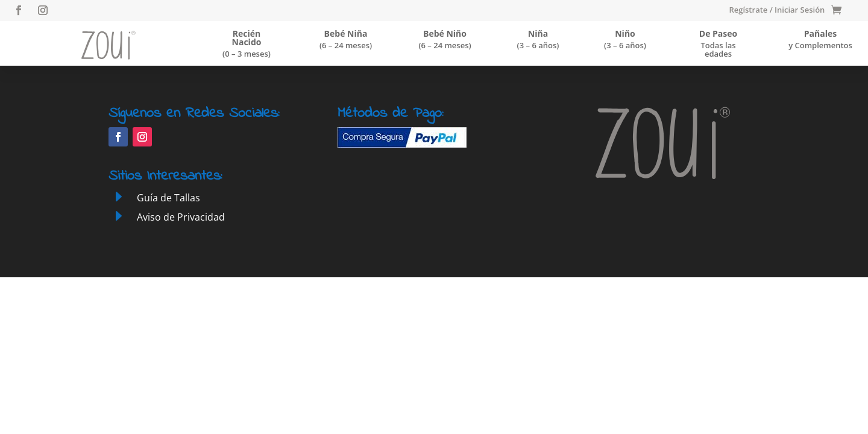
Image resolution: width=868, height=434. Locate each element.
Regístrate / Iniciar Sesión (777, 10)
